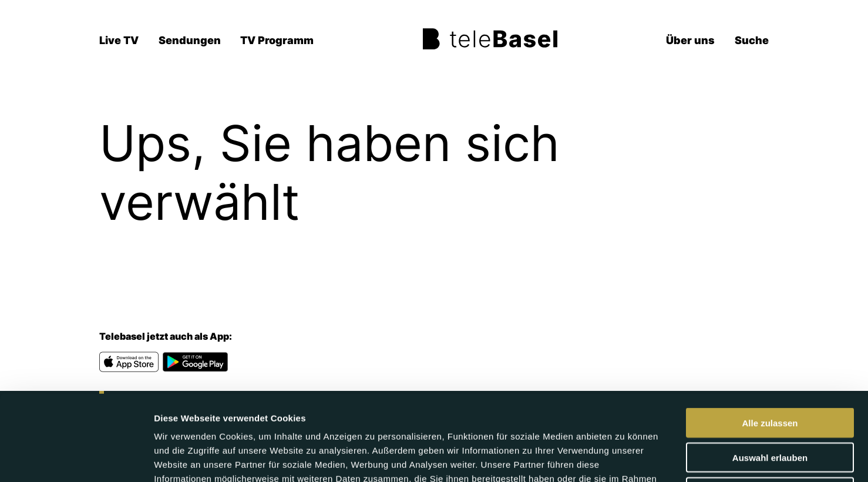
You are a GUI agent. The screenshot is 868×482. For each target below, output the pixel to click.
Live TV (119, 40)
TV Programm (277, 40)
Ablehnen (770, 407)
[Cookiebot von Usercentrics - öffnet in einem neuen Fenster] (76, 459)
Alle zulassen (770, 338)
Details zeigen (625, 459)
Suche (752, 40)
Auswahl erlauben (770, 372)
